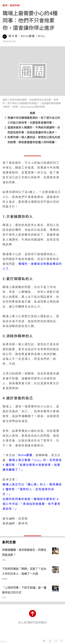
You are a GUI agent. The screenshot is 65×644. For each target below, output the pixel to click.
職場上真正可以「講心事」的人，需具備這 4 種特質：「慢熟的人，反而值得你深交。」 (32, 489)
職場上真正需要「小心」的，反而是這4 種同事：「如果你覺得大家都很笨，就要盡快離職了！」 (32, 465)
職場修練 (15, 5)
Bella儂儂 (25, 455)
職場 (5, 5)
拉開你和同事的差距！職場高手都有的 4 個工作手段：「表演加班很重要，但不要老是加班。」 (31, 504)
